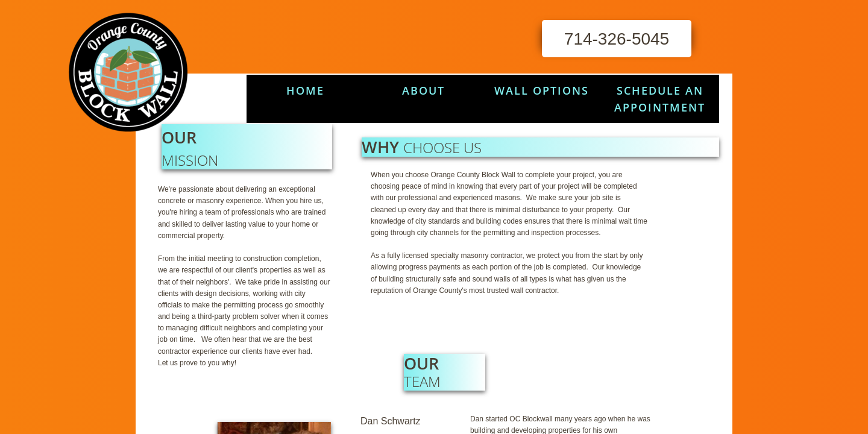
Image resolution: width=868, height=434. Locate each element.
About (423, 90)
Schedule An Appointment (660, 99)
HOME (305, 90)
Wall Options (542, 90)
